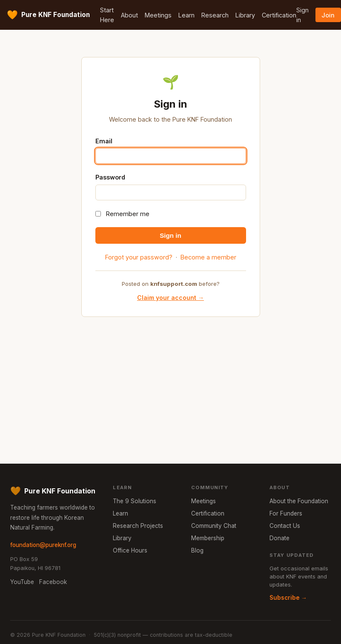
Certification (279, 15)
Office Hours (130, 550)
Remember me (128, 214)
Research (215, 15)
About (129, 15)
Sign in (302, 15)
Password (110, 177)
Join (328, 15)
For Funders (286, 513)
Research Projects (138, 526)
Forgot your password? (139, 257)
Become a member (208, 257)
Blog (197, 550)
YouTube (22, 582)
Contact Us (285, 526)
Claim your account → (170, 298)
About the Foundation (299, 501)
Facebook (53, 582)
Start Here (107, 15)
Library (245, 15)
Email (104, 141)
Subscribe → (288, 598)
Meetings (158, 15)
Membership (208, 538)
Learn (186, 15)
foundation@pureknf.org (43, 545)
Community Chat (214, 526)
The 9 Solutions (135, 501)
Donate (279, 538)
